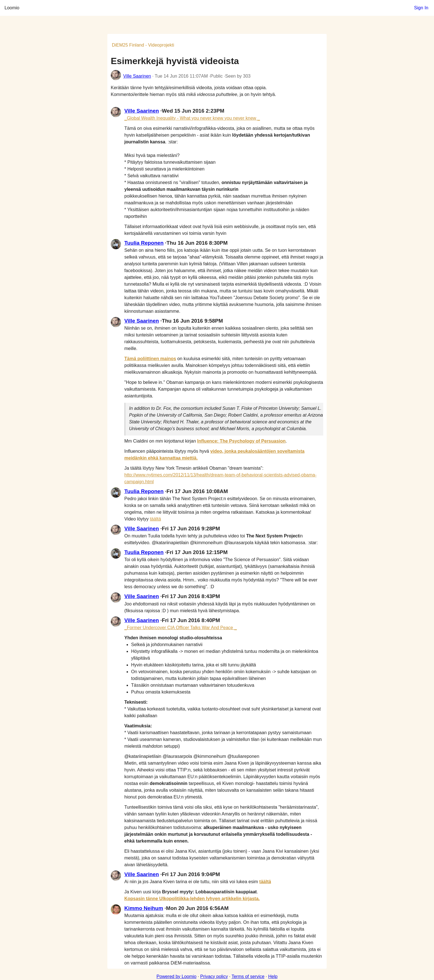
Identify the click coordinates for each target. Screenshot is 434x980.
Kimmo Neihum (144, 908)
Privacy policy (214, 976)
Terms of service (248, 976)
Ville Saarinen (137, 76)
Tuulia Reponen (144, 243)
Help (273, 976)
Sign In (421, 8)
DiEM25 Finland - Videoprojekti (143, 45)
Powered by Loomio (176, 976)
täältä (155, 519)
